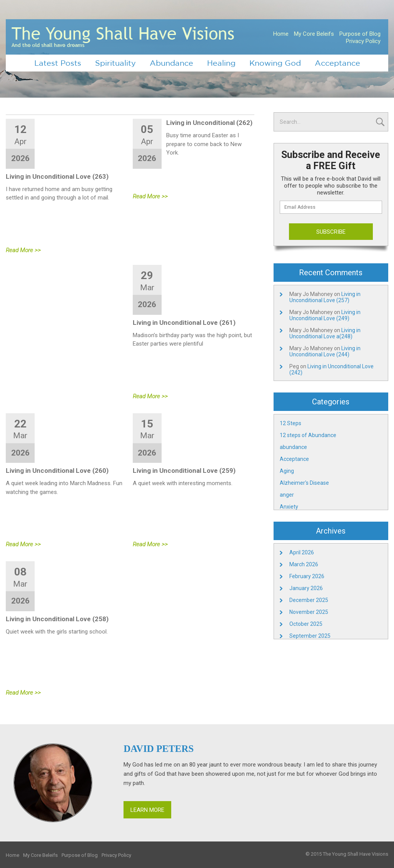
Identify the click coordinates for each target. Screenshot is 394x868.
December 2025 (309, 600)
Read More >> (23, 250)
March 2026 (304, 564)
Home (281, 34)
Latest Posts (58, 63)
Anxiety (289, 507)
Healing (221, 63)
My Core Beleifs (314, 34)
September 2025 (310, 636)
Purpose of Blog (360, 34)
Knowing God (275, 63)
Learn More (147, 810)
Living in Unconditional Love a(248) (325, 333)
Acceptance (337, 63)
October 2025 (306, 624)
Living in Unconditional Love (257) (325, 297)
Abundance (171, 63)
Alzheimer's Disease (304, 483)
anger (287, 495)
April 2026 (302, 552)
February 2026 (307, 576)
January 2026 (306, 588)
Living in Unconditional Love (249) (325, 315)
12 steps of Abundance (308, 435)
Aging (287, 471)
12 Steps (290, 423)
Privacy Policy (363, 41)
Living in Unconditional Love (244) (325, 351)
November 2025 (309, 612)
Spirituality (115, 63)
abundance (293, 447)
